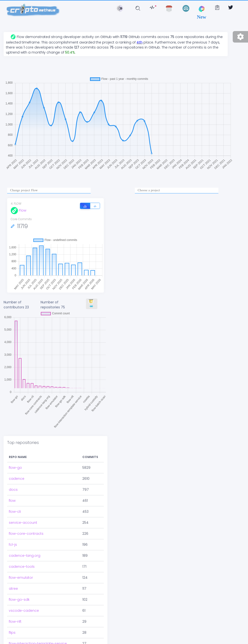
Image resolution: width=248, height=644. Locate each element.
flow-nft (15, 622)
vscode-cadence (24, 611)
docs (13, 490)
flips (12, 633)
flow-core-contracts (26, 534)
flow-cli (15, 512)
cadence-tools (22, 567)
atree (13, 589)
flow (12, 501)
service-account (23, 523)
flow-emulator (21, 578)
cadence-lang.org (25, 556)
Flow (18, 210)
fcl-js (13, 545)
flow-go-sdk (19, 600)
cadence (17, 479)
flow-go (15, 468)
